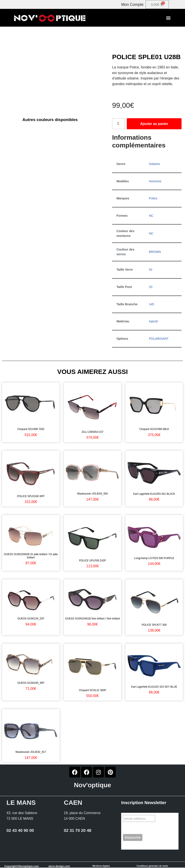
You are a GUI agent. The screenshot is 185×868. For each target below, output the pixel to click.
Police (153, 199)
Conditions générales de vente (152, 866)
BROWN (155, 252)
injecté (153, 322)
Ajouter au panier (154, 124)
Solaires (154, 164)
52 (151, 270)
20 (151, 287)
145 (151, 304)
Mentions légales (101, 866)
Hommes (155, 181)
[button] (168, 18)
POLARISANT (159, 339)
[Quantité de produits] (118, 124)
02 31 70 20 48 (78, 831)
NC (151, 216)
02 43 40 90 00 (20, 831)
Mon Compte (132, 5)
